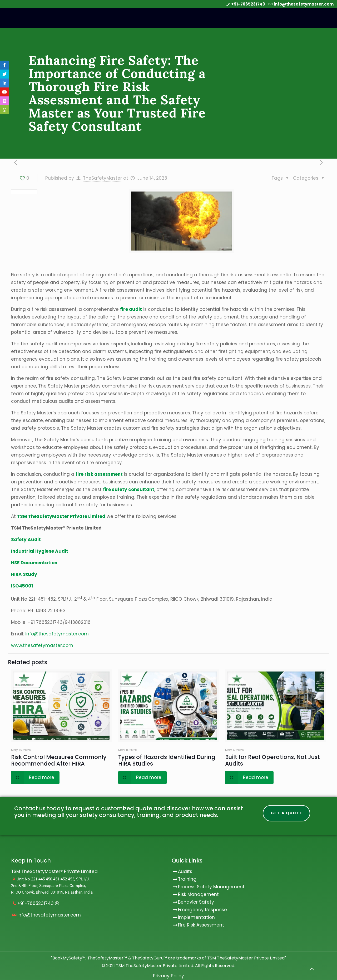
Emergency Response (202, 910)
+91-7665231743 (248, 4)
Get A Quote (286, 813)
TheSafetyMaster (102, 178)
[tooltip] (4, 65)
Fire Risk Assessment (201, 925)
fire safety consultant (129, 489)
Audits (182, 871)
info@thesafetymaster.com (304, 4)
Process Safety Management (211, 887)
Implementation (196, 917)
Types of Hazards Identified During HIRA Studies (167, 760)
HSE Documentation (34, 563)
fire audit (131, 309)
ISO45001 (22, 586)
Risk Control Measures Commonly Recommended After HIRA (59, 760)
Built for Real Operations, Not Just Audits (272, 760)
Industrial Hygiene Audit (40, 551)
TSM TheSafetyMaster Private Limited (154, 966)
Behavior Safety (196, 902)
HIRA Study (24, 574)
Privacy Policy (168, 976)
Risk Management (198, 894)
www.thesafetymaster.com (42, 645)
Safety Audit (26, 540)
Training (187, 879)
